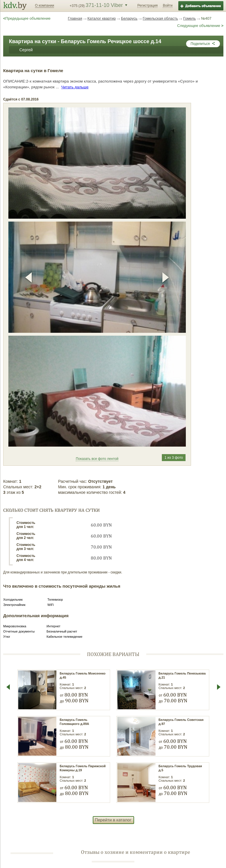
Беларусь (129, 18)
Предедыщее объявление (27, 18)
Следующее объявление (200, 26)
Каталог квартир (101, 18)
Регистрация (147, 6)
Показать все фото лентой (97, 459)
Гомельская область (160, 18)
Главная (75, 18)
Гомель (190, 18)
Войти (168, 6)
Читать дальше (75, 87)
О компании (45, 6)
